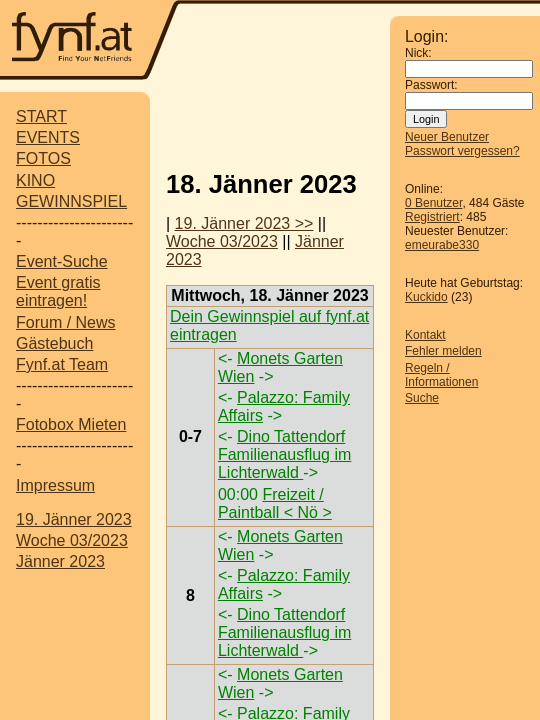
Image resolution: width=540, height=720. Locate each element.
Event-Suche (62, 261)
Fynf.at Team (62, 364)
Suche (422, 398)
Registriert (432, 217)
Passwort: (431, 85)
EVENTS (48, 137)
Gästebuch (54, 343)
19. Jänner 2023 (74, 519)
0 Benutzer (433, 203)
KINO (35, 180)
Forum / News (66, 322)
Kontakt (425, 335)
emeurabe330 (442, 245)
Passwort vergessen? (462, 151)
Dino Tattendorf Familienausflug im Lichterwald (284, 454)
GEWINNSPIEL (71, 201)
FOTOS (43, 158)
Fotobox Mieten (71, 424)
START (41, 116)
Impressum (55, 485)
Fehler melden (443, 351)
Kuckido (426, 297)
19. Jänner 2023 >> (244, 223)
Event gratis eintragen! (58, 291)
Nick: (418, 53)
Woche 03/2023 (72, 540)
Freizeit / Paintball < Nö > (275, 503)
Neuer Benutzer (447, 137)
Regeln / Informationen (441, 375)
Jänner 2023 (60, 561)
